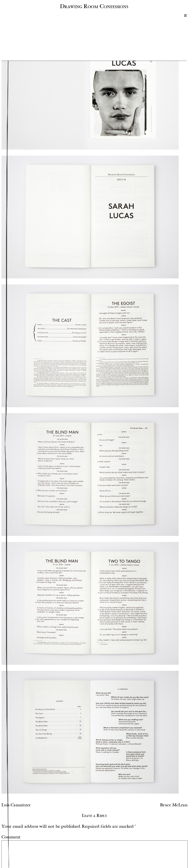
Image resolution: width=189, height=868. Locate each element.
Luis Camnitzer (16, 805)
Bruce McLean (174, 805)
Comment (11, 837)
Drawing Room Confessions (94, 6)
